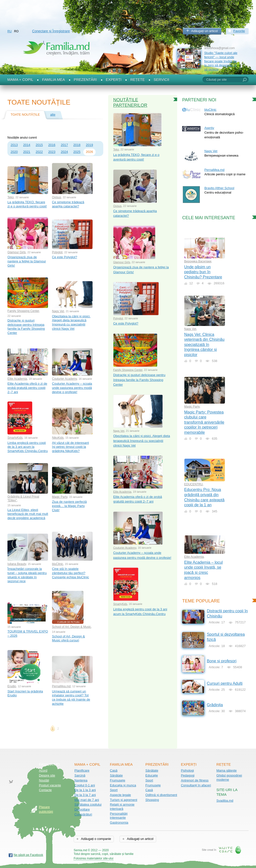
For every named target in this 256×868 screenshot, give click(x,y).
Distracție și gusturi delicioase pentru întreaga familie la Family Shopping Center (26, 327)
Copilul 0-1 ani (85, 785)
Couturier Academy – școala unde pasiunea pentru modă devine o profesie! (72, 388)
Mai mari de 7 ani (87, 800)
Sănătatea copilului (88, 805)
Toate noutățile (25, 115)
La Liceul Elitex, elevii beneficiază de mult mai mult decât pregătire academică (28, 514)
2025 (77, 152)
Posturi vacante (50, 785)
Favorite (239, 31)
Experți (114, 80)
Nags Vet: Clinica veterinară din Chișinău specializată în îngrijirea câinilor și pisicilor (205, 345)
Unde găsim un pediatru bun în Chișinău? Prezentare (203, 272)
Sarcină (80, 775)
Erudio (12, 686)
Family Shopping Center (23, 311)
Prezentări (85, 80)
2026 (90, 152)
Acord (43, 770)
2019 (90, 145)
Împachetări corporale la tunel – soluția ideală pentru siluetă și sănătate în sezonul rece (27, 575)
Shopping (152, 800)
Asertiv (209, 128)
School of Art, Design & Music (71, 627)
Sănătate (116, 775)
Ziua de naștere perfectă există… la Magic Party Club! (69, 506)
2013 (14, 145)
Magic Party (60, 497)
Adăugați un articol (205, 31)
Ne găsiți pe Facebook (28, 855)
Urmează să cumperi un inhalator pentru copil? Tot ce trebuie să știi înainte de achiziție (71, 697)
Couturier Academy (64, 379)
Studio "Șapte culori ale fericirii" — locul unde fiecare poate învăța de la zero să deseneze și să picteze (221, 61)
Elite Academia (17, 379)
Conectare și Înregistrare (51, 31)
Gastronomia (119, 823)
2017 (64, 145)
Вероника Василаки (198, 261)
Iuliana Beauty (17, 564)
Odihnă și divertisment (161, 795)
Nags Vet (58, 311)
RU (9, 31)
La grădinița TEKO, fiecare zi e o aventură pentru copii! (27, 204)
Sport (114, 790)
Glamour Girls (17, 252)
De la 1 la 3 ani (85, 790)
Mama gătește (226, 770)
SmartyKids (15, 438)
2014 (27, 145)
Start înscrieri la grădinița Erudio (25, 693)
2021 (27, 152)
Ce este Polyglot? (65, 257)
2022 (39, 152)
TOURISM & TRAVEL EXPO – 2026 (28, 633)
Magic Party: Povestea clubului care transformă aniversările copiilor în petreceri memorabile (204, 422)
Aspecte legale (120, 795)
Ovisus (57, 197)
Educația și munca (123, 785)
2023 (52, 152)
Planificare (82, 770)
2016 (52, 145)
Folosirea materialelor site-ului (94, 858)
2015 (39, 145)
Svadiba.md (225, 801)
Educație (152, 775)
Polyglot (57, 252)
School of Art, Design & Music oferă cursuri (68, 638)
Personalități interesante (119, 816)
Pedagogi (188, 775)
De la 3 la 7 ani (85, 795)
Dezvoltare (82, 809)
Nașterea (81, 780)
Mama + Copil (20, 80)
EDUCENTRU (194, 484)
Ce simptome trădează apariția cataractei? (68, 204)
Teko (10, 197)
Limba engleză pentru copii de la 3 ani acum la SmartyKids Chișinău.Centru (27, 447)
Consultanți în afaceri (196, 785)
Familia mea (53, 80)
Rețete (138, 80)
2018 (77, 145)
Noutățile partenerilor (130, 103)
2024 (64, 152)
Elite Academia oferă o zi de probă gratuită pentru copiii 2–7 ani (27, 388)
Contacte (45, 790)
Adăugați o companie (96, 839)
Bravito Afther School (219, 188)
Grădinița (215, 705)
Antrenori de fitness (195, 780)
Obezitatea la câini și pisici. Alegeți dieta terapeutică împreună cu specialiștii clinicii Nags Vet (71, 322)
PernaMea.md (61, 686)
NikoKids (58, 438)
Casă (114, 770)
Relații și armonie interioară (122, 807)
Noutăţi (44, 780)
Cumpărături (83, 814)
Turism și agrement (124, 800)
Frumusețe (118, 780)
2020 (14, 152)
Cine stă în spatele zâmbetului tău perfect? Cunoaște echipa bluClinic (70, 573)
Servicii (162, 80)
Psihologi (187, 770)
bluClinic (58, 564)
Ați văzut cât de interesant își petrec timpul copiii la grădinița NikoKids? (70, 447)
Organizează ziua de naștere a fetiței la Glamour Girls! (27, 261)
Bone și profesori (222, 661)
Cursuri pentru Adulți (225, 683)
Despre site (47, 775)
